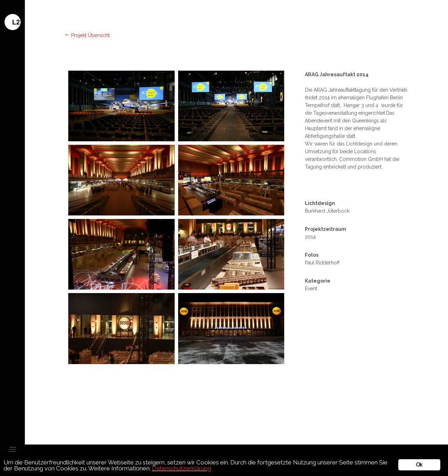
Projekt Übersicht (87, 35)
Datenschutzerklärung (181, 468)
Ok (419, 465)
